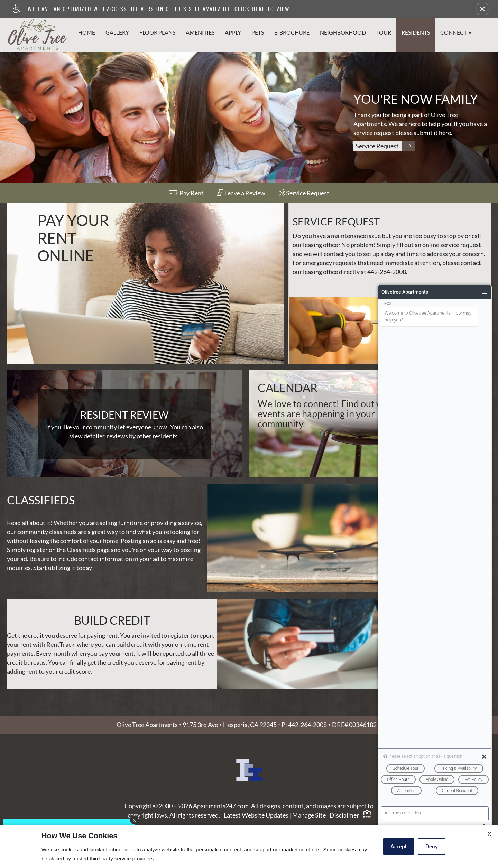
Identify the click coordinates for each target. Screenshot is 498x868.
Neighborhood (343, 32)
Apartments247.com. (222, 821)
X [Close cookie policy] (489, 834)
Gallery (117, 32)
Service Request (385, 146)
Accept (399, 846)
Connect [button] (456, 32)
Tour (384, 32)
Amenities (200, 32)
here (445, 133)
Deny (432, 846)
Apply (233, 32)
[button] (482, 9)
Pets (258, 32)
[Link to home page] (37, 33)
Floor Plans (157, 32)
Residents (416, 32)
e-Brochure (292, 32)
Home (87, 32)
